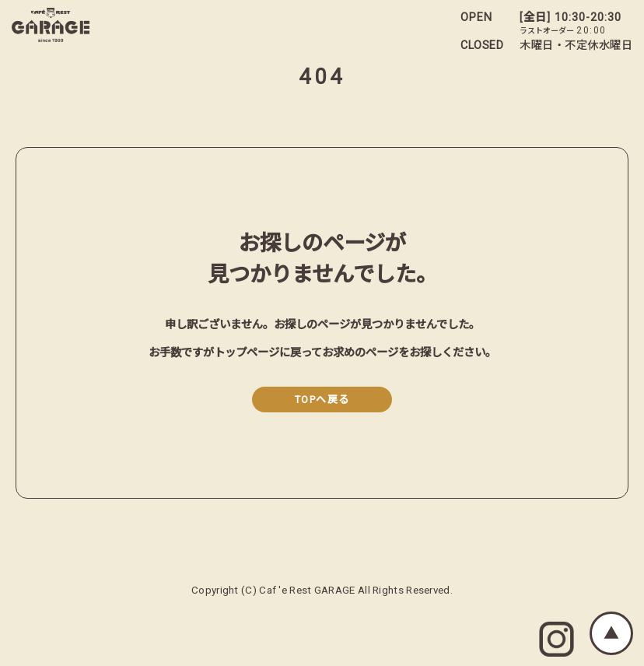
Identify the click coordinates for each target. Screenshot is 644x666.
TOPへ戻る (322, 400)
